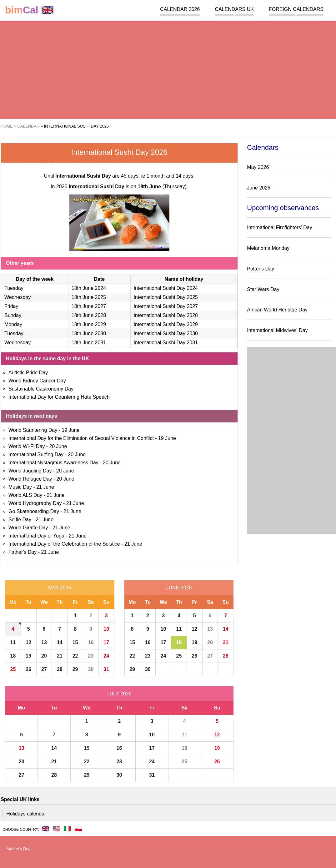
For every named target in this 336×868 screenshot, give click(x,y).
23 (91, 656)
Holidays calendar (26, 814)
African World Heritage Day (277, 310)
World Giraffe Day (28, 528)
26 (28, 669)
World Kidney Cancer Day (37, 381)
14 (60, 642)
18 (13, 656)
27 (44, 669)
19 (28, 656)
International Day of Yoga (36, 536)
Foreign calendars (296, 9)
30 (91, 669)
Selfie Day (20, 520)
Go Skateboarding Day (34, 511)
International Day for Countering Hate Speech (59, 397)
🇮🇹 (67, 829)
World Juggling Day (30, 471)
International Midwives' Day (277, 330)
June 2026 (179, 588)
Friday (11, 306)
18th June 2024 (89, 288)
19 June (70, 430)
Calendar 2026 (180, 9)
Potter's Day (261, 269)
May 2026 (60, 588)
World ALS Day (25, 495)
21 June (45, 487)
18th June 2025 (89, 297)
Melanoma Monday (268, 248)
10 (106, 629)
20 (44, 656)
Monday (13, 324)
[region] (165, 69)
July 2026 (119, 694)
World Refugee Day (30, 479)
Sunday (13, 315)
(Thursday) (162, 187)
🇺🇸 (56, 829)
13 (44, 642)
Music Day (20, 487)
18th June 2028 (89, 315)
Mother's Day (18, 849)
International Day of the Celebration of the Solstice (64, 544)
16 (91, 642)
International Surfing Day (36, 454)
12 (28, 642)
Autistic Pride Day (28, 373)
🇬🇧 (29, 10)
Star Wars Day (263, 289)
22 (75, 656)
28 (60, 669)
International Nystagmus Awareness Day (53, 463)
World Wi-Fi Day (27, 446)
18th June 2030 (89, 333)
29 (75, 669)
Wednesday (18, 297)
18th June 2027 (89, 306)
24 (106, 656)
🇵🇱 (78, 829)
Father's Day (23, 552)
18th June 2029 (89, 324)
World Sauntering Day (33, 430)
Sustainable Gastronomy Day (41, 389)
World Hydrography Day (35, 503)
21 (60, 656)
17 (106, 642)
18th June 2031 (89, 343)
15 (75, 642)
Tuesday (14, 288)
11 (13, 642)
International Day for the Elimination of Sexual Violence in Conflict (81, 438)
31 (106, 669)
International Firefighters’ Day (279, 227)
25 (13, 669)
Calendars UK (234, 9)
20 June (58, 446)
